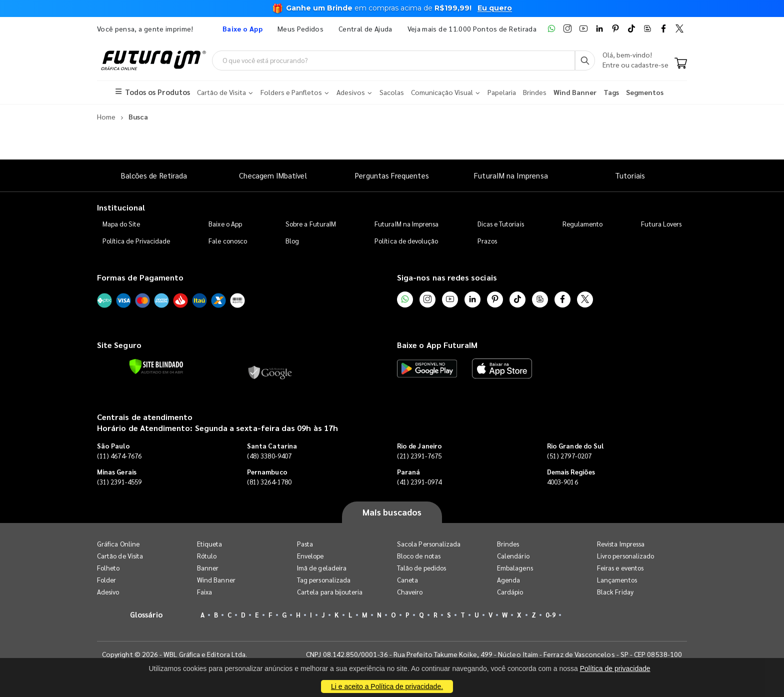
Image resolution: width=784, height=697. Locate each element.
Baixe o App (225, 224)
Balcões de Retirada (154, 175)
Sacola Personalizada (429, 544)
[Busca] (585, 60)
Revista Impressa (621, 544)
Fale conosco (228, 241)
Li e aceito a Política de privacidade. (387, 686)
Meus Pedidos (300, 28)
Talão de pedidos (421, 568)
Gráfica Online (118, 544)
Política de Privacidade (136, 241)
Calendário (513, 556)
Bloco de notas (419, 556)
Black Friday (615, 592)
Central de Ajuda (365, 28)
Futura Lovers (661, 224)
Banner (208, 568)
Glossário (146, 614)
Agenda (508, 580)
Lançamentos (617, 580)
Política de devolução (406, 241)
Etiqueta (210, 544)
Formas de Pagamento (140, 277)
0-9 (550, 615)
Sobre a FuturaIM (311, 224)
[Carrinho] (681, 64)
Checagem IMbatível (273, 175)
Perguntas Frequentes (392, 175)
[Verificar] (156, 366)
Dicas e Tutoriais (501, 224)
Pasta (305, 544)
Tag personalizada (324, 580)
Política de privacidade (615, 668)
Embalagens (515, 568)
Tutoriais (630, 175)
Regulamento (583, 224)
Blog (292, 241)
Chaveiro (410, 592)
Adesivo (108, 592)
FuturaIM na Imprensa (511, 175)
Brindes (508, 544)
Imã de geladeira (322, 568)
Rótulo (207, 556)
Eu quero (495, 8)
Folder (106, 580)
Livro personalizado (625, 556)
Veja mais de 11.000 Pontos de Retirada (472, 28)
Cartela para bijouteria (330, 592)
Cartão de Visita (120, 556)
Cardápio (510, 592)
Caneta (407, 580)
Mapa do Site (121, 224)
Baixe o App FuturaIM (437, 345)
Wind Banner (216, 580)
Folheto (108, 568)
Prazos (487, 241)
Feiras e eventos (620, 568)
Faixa (204, 592)
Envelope (310, 556)
